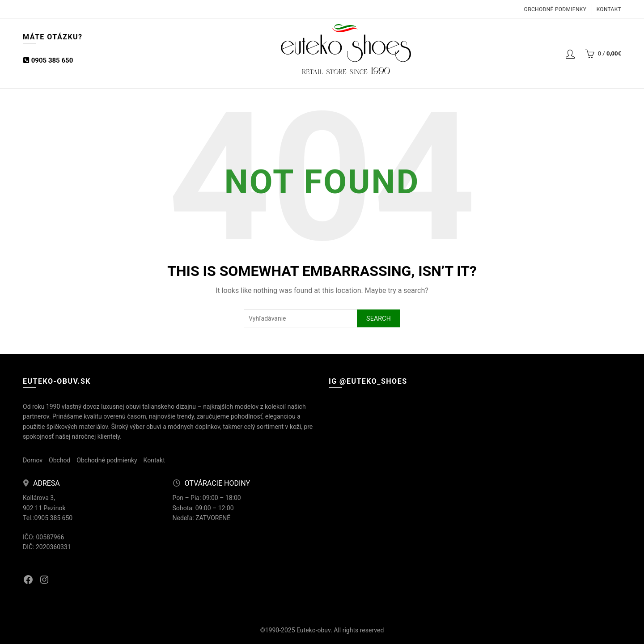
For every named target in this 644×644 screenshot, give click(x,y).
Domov (33, 460)
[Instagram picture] (377, 447)
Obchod (59, 460)
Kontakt (609, 9)
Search (379, 318)
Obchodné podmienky (555, 9)
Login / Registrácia (570, 54)
